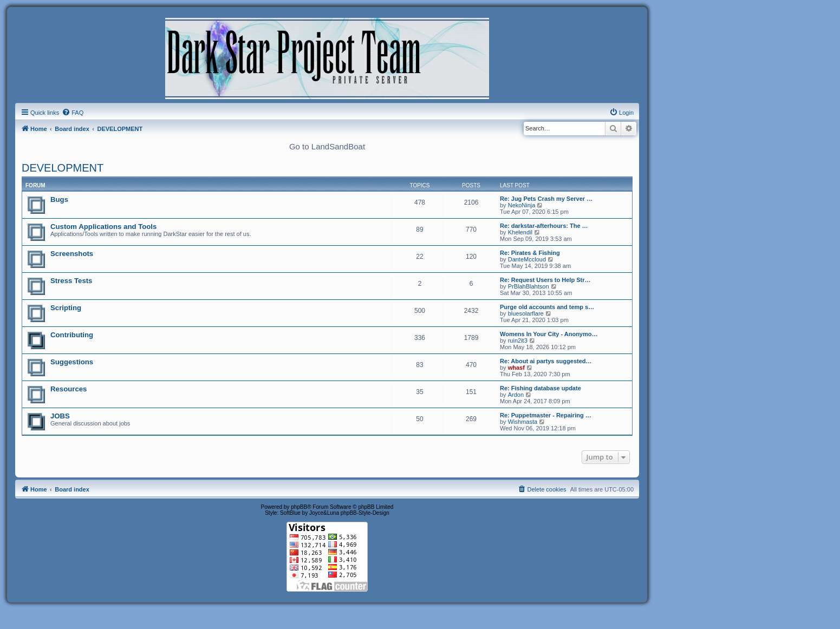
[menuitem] (73, 113)
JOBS (60, 416)
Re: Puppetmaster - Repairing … (546, 415)
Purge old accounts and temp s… (547, 307)
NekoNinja (522, 205)
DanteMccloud (527, 259)
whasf (516, 368)
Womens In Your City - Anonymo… (549, 334)
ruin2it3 (518, 340)
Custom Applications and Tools (103, 227)
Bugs (59, 199)
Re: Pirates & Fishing (530, 253)
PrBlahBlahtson (529, 286)
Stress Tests (71, 281)
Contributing (72, 335)
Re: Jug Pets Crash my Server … (546, 199)
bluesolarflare (526, 313)
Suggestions (72, 362)
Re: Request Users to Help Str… (545, 280)
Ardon (516, 395)
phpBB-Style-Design (365, 513)
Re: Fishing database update (541, 388)
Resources (69, 389)
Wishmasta (523, 422)
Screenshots (72, 254)
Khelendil (520, 232)
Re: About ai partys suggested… (546, 361)
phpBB (299, 507)
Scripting (66, 308)
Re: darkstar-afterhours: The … (544, 226)
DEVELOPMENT (63, 168)
